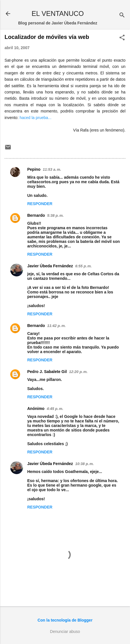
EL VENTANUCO (58, 13)
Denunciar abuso (65, 632)
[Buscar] (122, 15)
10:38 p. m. (84, 464)
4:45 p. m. (55, 409)
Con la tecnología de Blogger (65, 620)
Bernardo (36, 215)
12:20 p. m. (78, 372)
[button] (122, 38)
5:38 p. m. (55, 215)
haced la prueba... (35, 118)
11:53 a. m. (52, 169)
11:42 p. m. (56, 326)
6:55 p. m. (83, 266)
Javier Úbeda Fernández (50, 266)
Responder (40, 204)
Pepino (34, 169)
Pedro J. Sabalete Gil (47, 372)
